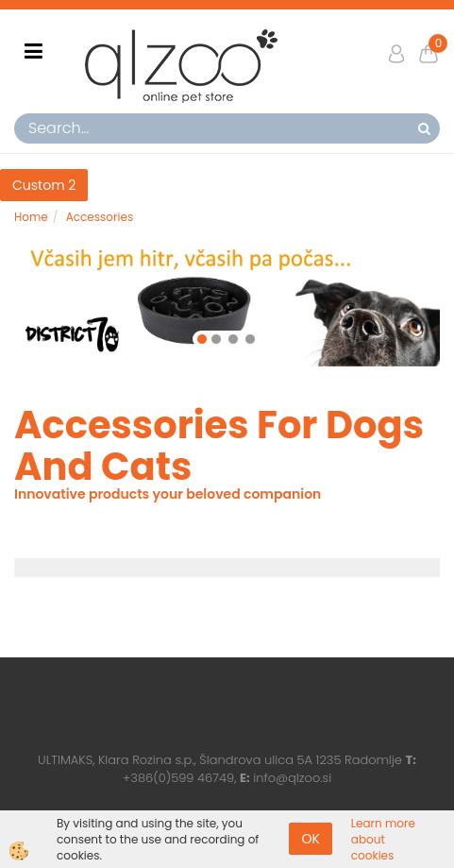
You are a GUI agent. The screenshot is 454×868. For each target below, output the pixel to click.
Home (31, 217)
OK (310, 839)
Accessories (100, 217)
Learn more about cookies (383, 839)
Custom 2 (44, 185)
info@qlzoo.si (292, 778)
